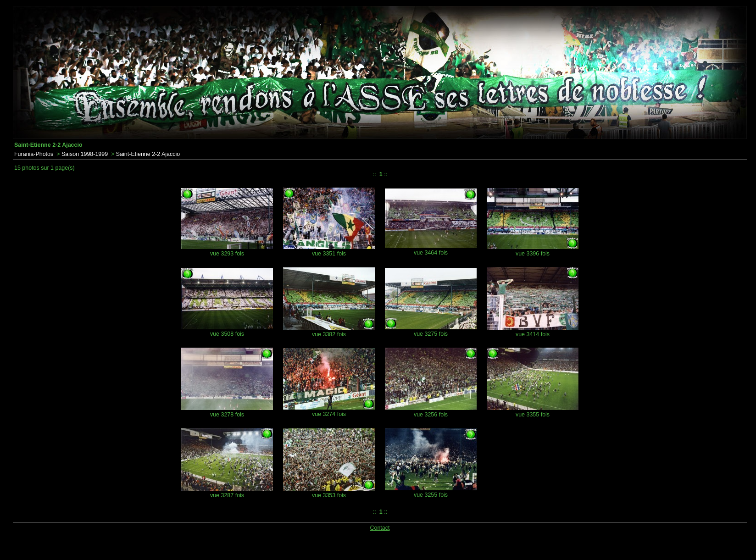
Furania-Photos (34, 154)
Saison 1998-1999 (85, 154)
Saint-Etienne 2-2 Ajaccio (148, 154)
